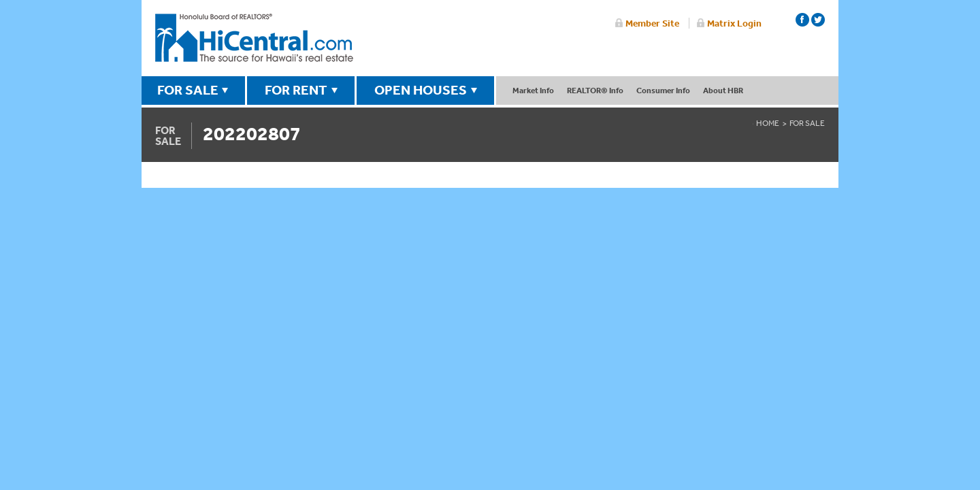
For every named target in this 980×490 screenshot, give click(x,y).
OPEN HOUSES (421, 90)
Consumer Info (663, 90)
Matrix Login (734, 23)
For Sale (807, 123)
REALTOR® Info (595, 90)
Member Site (652, 23)
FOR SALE (188, 90)
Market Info (533, 90)
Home (768, 123)
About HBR (723, 90)
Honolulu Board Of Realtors (254, 38)
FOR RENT (296, 90)
